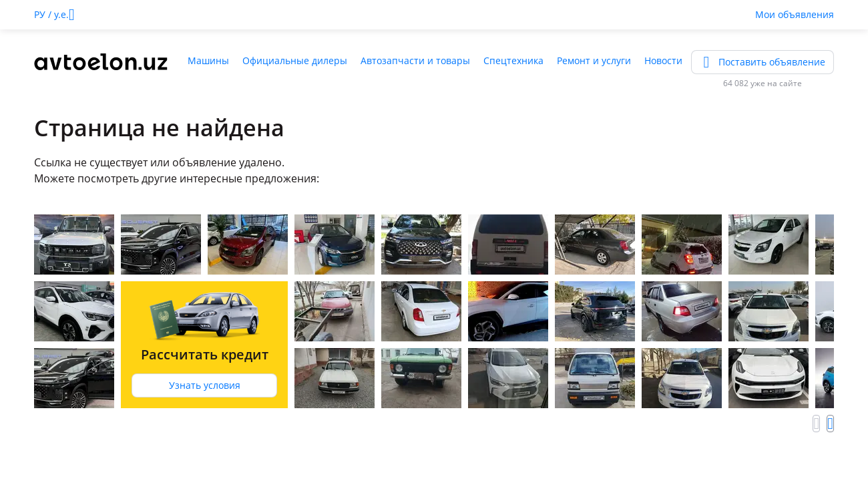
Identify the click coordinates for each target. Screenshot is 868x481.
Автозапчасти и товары (415, 60)
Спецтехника (513, 60)
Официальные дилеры (295, 60)
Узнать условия (205, 385)
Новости (663, 60)
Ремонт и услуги (594, 60)
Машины (208, 60)
